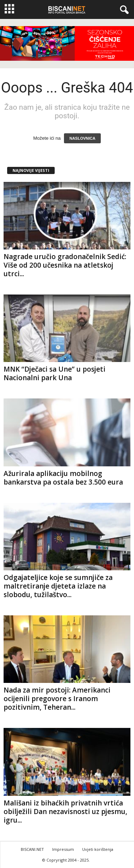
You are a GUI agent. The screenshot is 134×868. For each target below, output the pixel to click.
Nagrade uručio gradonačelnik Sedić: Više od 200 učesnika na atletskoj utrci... (65, 265)
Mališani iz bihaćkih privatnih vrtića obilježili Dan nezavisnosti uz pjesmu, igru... (65, 812)
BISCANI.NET (32, 849)
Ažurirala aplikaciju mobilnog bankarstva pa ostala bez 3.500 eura (63, 478)
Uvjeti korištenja (98, 849)
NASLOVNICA (82, 138)
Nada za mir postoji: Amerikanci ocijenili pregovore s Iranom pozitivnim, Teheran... (57, 699)
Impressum (63, 849)
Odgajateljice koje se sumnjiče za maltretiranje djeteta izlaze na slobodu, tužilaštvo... (58, 586)
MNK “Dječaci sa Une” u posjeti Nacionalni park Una (54, 373)
